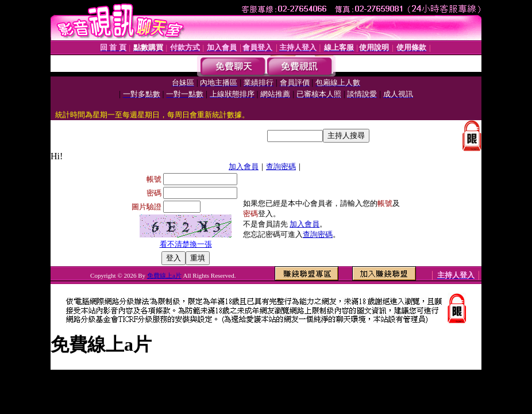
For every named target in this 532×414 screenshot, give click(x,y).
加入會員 (244, 166)
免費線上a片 (164, 275)
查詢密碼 (281, 166)
